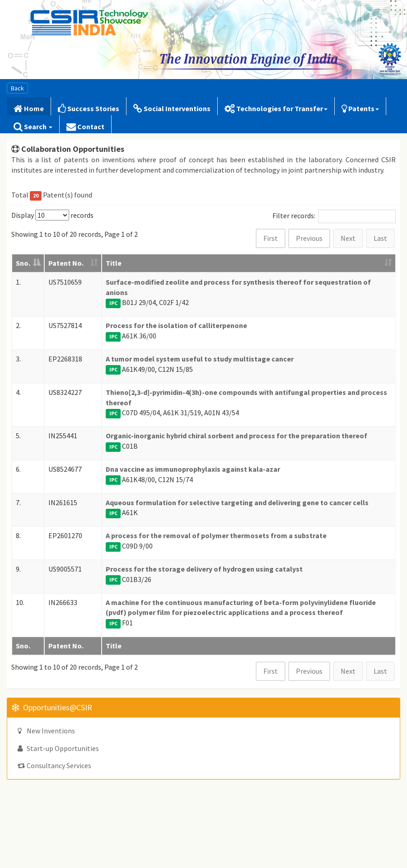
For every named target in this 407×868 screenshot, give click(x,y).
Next (348, 238)
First (271, 238)
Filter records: (334, 216)
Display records (52, 215)
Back (17, 88)
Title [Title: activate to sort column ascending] (114, 263)
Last (380, 238)
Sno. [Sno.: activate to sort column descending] (23, 263)
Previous (309, 238)
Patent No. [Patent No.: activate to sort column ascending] (66, 263)
